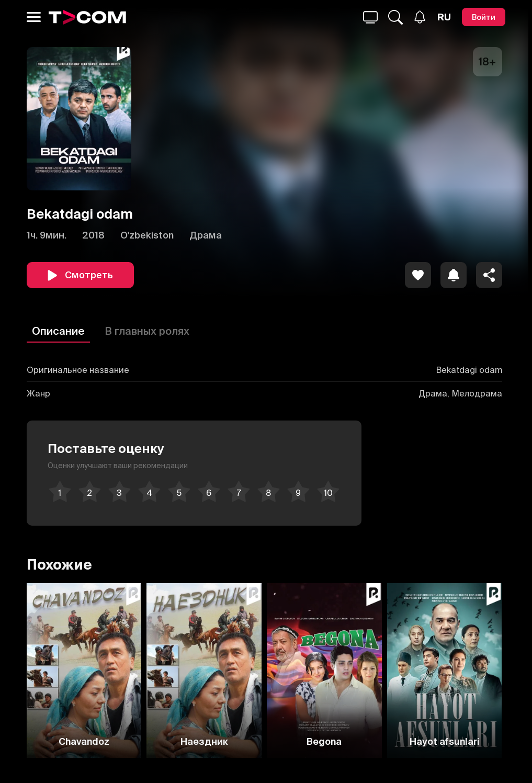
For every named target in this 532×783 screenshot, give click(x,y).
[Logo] (87, 17)
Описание (58, 331)
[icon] (418, 275)
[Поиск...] (370, 17)
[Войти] (484, 17)
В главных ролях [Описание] (147, 331)
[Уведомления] (420, 17)
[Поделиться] (489, 275)
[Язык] (444, 17)
